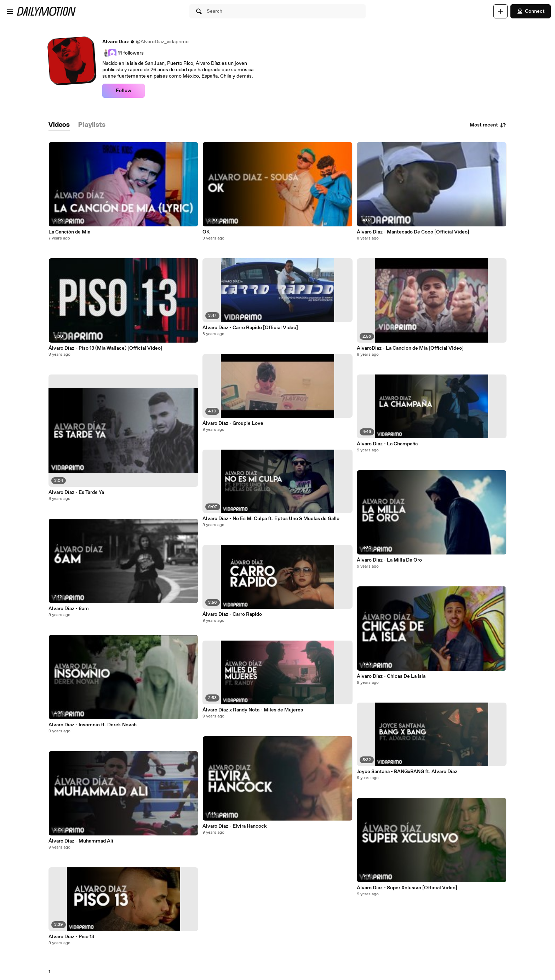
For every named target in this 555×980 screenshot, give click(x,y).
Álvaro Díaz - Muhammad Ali (81, 841)
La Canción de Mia (69, 232)
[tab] (59, 125)
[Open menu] (10, 11)
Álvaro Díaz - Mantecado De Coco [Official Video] (413, 232)
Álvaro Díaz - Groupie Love (233, 423)
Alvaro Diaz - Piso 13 (71, 937)
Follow (124, 91)
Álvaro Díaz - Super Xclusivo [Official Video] (407, 888)
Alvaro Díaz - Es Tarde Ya (76, 492)
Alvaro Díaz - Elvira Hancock (235, 826)
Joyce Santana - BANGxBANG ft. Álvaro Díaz (407, 772)
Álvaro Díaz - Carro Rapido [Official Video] (250, 328)
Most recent (488, 125)
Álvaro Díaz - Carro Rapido (232, 614)
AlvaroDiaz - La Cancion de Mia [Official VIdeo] (410, 348)
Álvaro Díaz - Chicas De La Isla (391, 676)
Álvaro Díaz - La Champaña (387, 444)
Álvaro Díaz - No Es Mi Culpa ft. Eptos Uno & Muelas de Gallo (271, 519)
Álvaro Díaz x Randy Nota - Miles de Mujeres (253, 710)
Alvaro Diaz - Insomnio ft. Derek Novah (93, 725)
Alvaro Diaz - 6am (69, 609)
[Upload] (500, 11)
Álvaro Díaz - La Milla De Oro (389, 560)
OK (206, 232)
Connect (531, 11)
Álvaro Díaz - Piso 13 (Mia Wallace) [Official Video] (105, 348)
